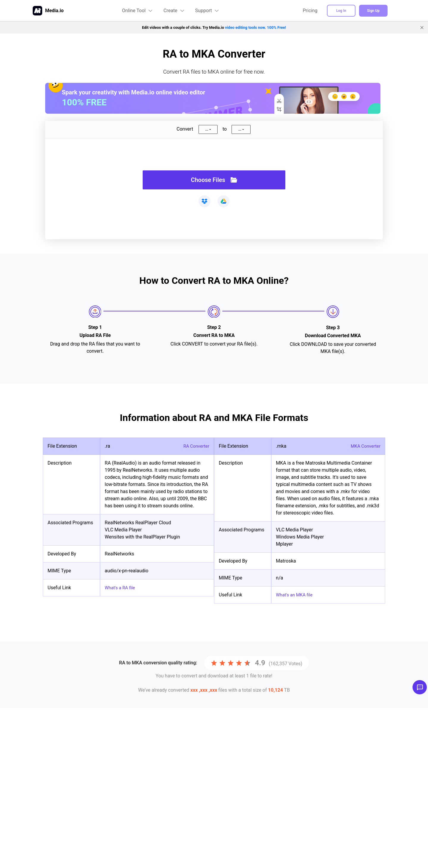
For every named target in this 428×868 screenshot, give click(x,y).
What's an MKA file (296, 595)
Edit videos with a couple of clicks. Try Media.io (214, 27)
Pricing (310, 11)
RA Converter (195, 446)
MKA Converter (364, 446)
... (207, 129)
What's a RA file (121, 588)
